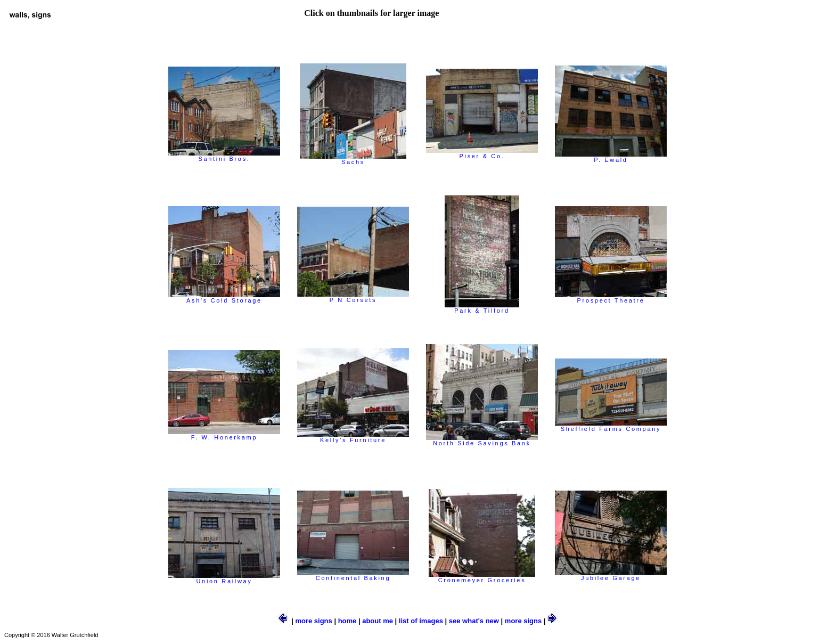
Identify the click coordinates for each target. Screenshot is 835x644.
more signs (313, 621)
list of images (421, 621)
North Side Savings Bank (482, 441)
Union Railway (224, 578)
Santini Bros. (224, 156)
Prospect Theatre (611, 298)
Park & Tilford (482, 308)
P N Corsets (353, 297)
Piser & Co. (482, 153)
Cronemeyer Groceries (482, 577)
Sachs (353, 159)
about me (378, 621)
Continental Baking (353, 575)
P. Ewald (611, 157)
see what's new (474, 621)
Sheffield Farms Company (611, 426)
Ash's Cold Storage (224, 298)
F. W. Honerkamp (224, 435)
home (347, 621)
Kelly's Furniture (353, 437)
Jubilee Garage (611, 575)
